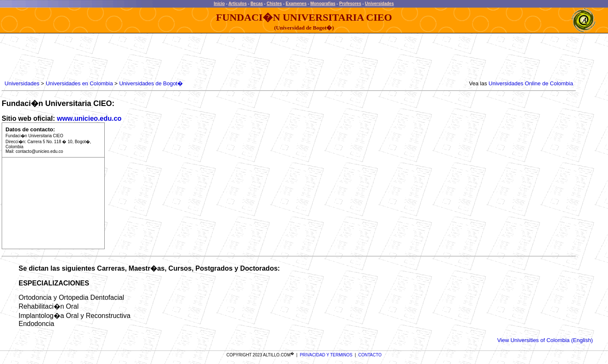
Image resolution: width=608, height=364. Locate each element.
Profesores (350, 4)
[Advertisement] (157, 57)
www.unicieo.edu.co (89, 118)
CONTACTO (370, 355)
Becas (256, 4)
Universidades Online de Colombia (531, 83)
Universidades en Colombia (79, 83)
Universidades (379, 4)
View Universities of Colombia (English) (545, 340)
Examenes (296, 4)
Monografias (323, 4)
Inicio (219, 4)
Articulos (237, 4)
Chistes (274, 4)
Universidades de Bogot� (151, 83)
